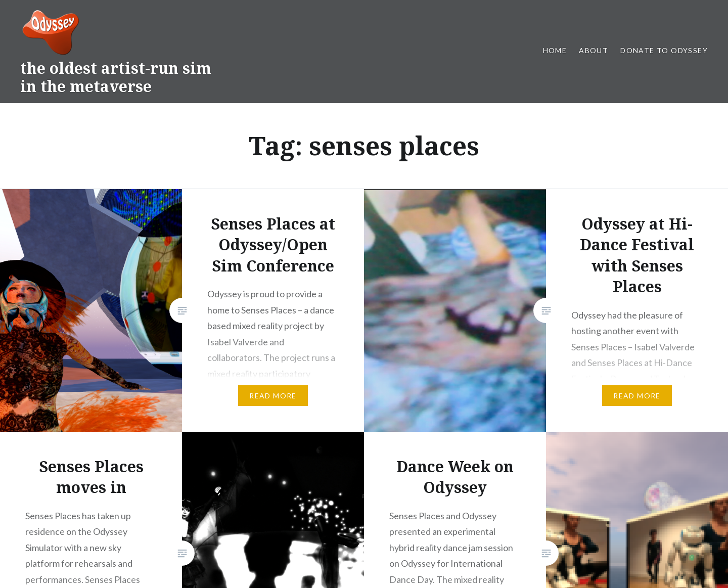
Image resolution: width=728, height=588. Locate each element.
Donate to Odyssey (664, 50)
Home (555, 50)
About (594, 50)
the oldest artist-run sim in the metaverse (116, 77)
